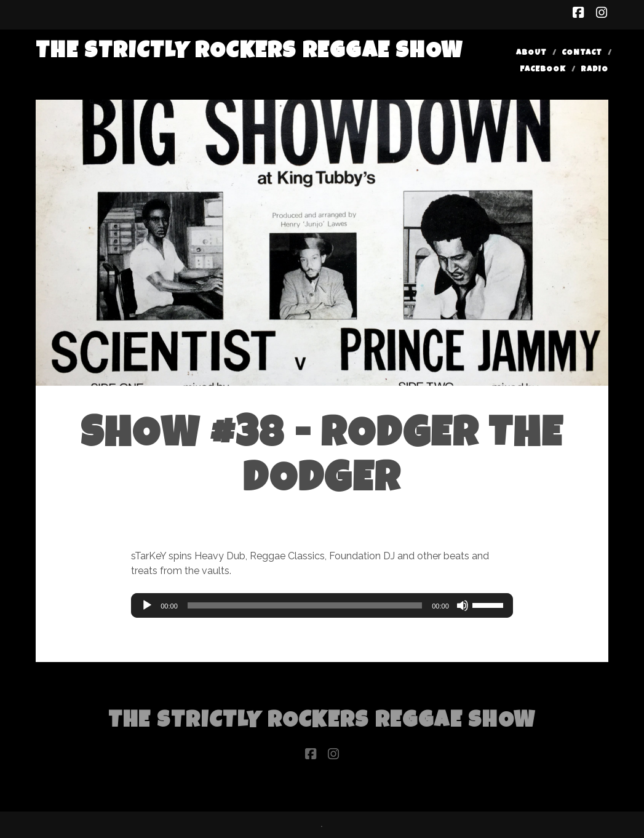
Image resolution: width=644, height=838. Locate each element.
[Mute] (463, 605)
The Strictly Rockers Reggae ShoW (249, 53)
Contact (582, 53)
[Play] (147, 605)
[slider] (305, 605)
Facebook (543, 70)
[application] (322, 605)
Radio (594, 70)
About (531, 53)
